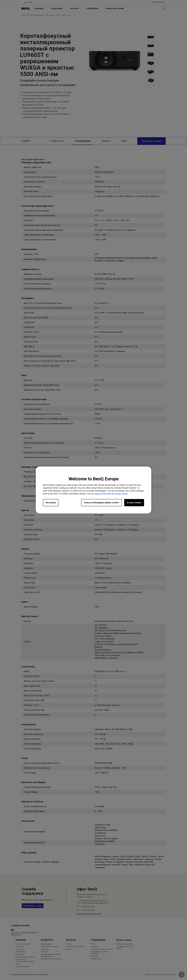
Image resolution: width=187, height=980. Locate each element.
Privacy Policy (121, 494)
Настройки (51, 503)
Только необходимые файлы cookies (101, 503)
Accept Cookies (134, 503)
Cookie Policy (101, 494)
